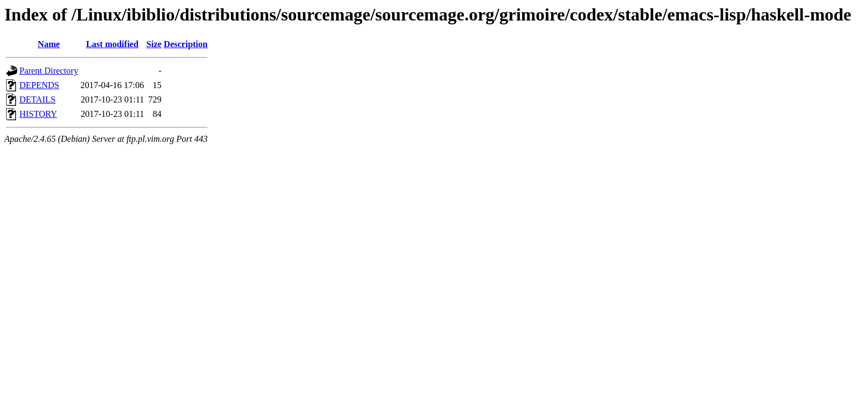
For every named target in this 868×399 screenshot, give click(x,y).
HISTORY (38, 114)
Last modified (112, 44)
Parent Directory (49, 71)
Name (49, 44)
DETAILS (37, 99)
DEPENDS (39, 85)
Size (154, 44)
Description (186, 44)
